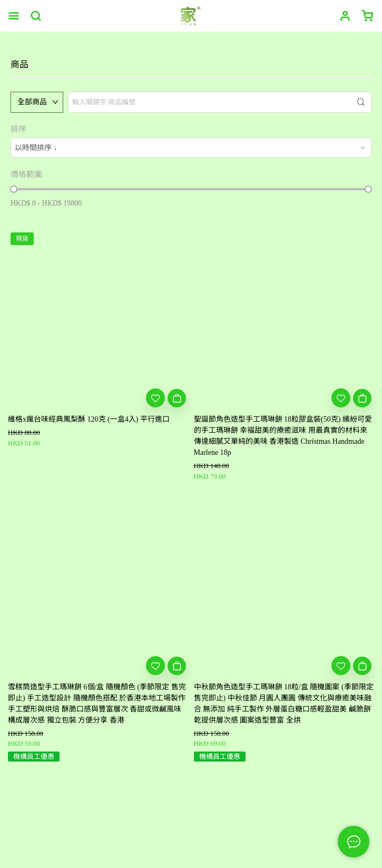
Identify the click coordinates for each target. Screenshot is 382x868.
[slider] (14, 189)
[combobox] (191, 148)
